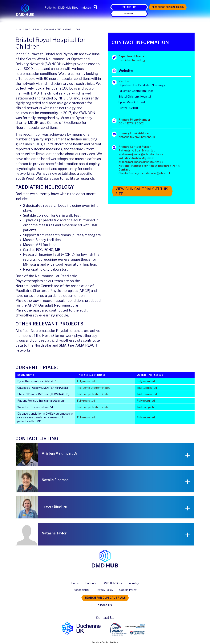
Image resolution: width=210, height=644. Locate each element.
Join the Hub (129, 7)
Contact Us (105, 618)
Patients (50, 8)
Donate (129, 14)
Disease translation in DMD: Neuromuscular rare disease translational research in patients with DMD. (45, 417)
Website (126, 71)
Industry (86, 8)
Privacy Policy (104, 590)
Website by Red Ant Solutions (105, 642)
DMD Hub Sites (68, 8)
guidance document (64, 296)
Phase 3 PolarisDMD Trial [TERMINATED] (43, 394)
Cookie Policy (128, 590)
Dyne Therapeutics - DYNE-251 (37, 381)
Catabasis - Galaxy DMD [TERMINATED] (43, 388)
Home (75, 583)
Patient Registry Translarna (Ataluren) (41, 401)
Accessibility (81, 590)
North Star (51, 336)
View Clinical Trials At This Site (142, 191)
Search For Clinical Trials (168, 7)
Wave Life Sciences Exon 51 (35, 407)
